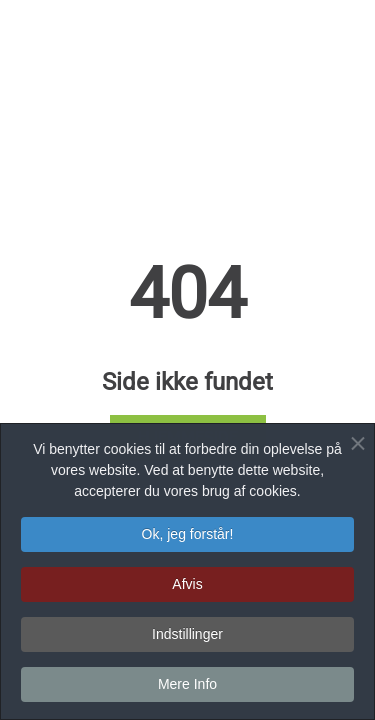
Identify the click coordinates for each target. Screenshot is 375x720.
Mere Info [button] (187, 687)
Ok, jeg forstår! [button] (188, 537)
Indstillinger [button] (187, 637)
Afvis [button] (187, 587)
